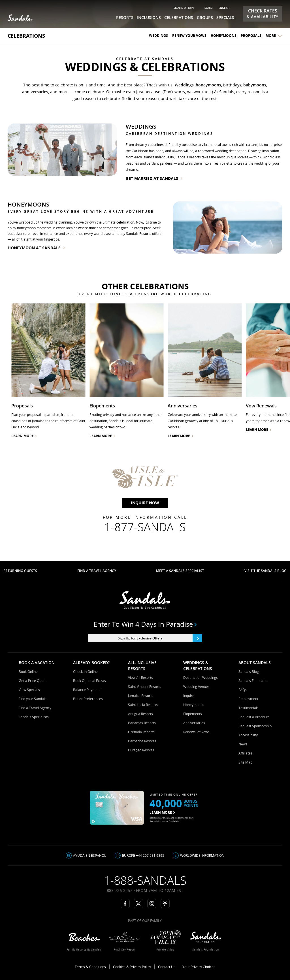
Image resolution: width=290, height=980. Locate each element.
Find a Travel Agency (35, 708)
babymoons (255, 85)
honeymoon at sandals (36, 248)
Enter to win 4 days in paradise (145, 624)
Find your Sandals (33, 699)
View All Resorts (140, 678)
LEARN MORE (162, 812)
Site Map (245, 762)
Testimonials (249, 708)
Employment (248, 699)
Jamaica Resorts (141, 696)
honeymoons (208, 85)
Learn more (24, 436)
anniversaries (35, 92)
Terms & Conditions (90, 967)
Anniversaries (194, 723)
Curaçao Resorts (141, 750)
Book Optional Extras (89, 681)
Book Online (28, 672)
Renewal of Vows (196, 732)
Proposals (251, 36)
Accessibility (248, 735)
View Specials (29, 690)
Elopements (193, 714)
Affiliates (245, 753)
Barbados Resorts (142, 741)
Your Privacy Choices (199, 967)
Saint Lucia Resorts (143, 705)
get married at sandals (154, 178)
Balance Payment (87, 690)
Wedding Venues (196, 687)
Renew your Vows (189, 36)
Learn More (180, 436)
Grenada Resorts (141, 732)
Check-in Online (85, 672)
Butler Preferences (88, 699)
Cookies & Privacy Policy (132, 967)
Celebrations (26, 36)
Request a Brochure (254, 717)
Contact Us (167, 967)
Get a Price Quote (33, 681)
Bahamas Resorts (142, 723)
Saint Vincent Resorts (145, 687)
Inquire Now (145, 503)
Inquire (189, 696)
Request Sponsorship (255, 726)
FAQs (243, 690)
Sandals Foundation (254, 681)
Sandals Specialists (34, 717)
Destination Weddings (201, 678)
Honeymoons (224, 36)
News (243, 744)
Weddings (158, 36)
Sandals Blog (249, 672)
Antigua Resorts (140, 714)
